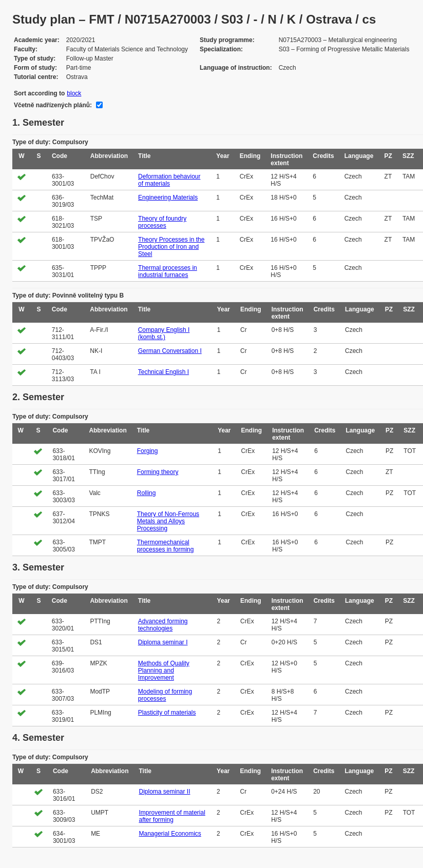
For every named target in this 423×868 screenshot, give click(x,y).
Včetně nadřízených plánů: (53, 105)
